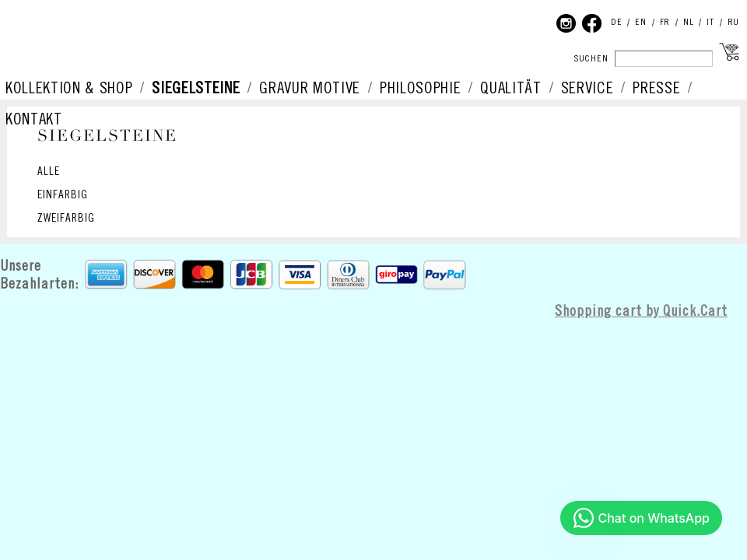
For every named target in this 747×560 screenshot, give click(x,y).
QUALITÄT (510, 89)
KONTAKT (34, 120)
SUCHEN (591, 59)
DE (616, 22)
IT (710, 22)
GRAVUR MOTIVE (310, 89)
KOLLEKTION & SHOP (69, 89)
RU (733, 22)
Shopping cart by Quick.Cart (641, 311)
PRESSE (656, 89)
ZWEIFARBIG (66, 219)
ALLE (49, 172)
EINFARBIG (63, 195)
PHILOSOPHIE (420, 89)
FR (665, 22)
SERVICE (587, 89)
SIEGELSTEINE (196, 89)
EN (640, 22)
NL (688, 22)
